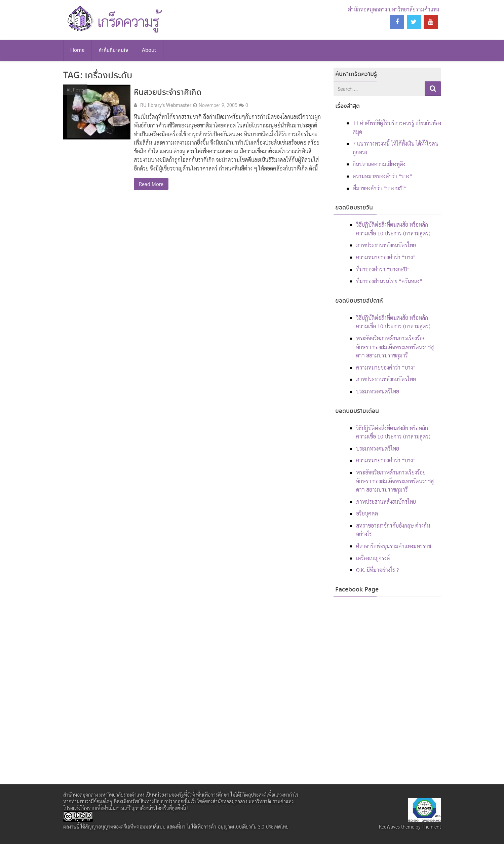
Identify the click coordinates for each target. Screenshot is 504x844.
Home (77, 50)
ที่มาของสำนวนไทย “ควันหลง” (389, 281)
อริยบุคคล (367, 513)
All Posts (75, 89)
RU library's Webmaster (166, 105)
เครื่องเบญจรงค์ (373, 558)
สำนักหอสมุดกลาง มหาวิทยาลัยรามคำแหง (394, 9)
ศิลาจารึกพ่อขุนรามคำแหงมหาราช (394, 546)
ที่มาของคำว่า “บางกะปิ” (379, 188)
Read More (151, 184)
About (149, 50)
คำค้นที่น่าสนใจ (113, 50)
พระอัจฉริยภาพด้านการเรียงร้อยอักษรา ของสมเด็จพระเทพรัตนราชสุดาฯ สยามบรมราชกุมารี (395, 347)
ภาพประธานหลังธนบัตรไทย (386, 245)
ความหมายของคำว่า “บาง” (382, 176)
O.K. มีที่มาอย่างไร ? (377, 570)
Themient (431, 827)
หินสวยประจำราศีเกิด (168, 93)
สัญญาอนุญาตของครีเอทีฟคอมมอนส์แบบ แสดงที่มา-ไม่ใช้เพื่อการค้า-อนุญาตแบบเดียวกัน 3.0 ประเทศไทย (187, 827)
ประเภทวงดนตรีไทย (378, 391)
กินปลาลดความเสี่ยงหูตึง (379, 164)
